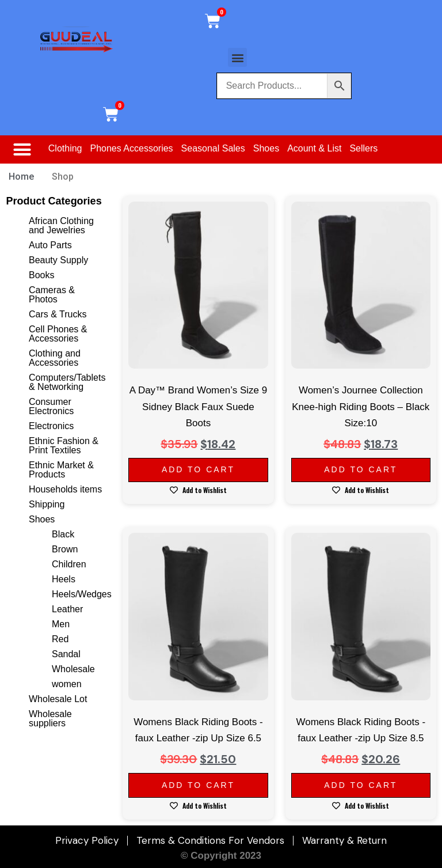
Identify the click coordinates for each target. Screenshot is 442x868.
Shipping (47, 504)
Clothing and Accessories (55, 358)
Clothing (65, 148)
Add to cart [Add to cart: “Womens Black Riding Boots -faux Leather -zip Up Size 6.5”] (198, 785)
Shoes (266, 148)
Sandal (66, 654)
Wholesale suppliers (50, 719)
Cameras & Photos (52, 295)
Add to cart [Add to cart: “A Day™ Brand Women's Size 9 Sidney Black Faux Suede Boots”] (198, 469)
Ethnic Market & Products (61, 470)
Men (61, 624)
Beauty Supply (58, 260)
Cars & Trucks (58, 314)
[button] (237, 57)
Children (69, 564)
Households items (65, 489)
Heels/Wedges (82, 594)
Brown (65, 549)
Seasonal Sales (213, 148)
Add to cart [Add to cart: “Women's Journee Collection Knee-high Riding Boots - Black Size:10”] (361, 469)
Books (41, 275)
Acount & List (314, 148)
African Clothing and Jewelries (61, 225)
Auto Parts (50, 245)
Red (60, 639)
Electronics (51, 426)
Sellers (363, 148)
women (67, 684)
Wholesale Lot (58, 699)
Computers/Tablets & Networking (67, 382)
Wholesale (73, 669)
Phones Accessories (132, 148)
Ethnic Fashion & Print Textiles (64, 446)
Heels (64, 579)
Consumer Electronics (51, 406)
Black (63, 534)
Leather (67, 609)
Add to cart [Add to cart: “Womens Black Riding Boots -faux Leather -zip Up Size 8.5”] (361, 785)
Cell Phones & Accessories (58, 334)
